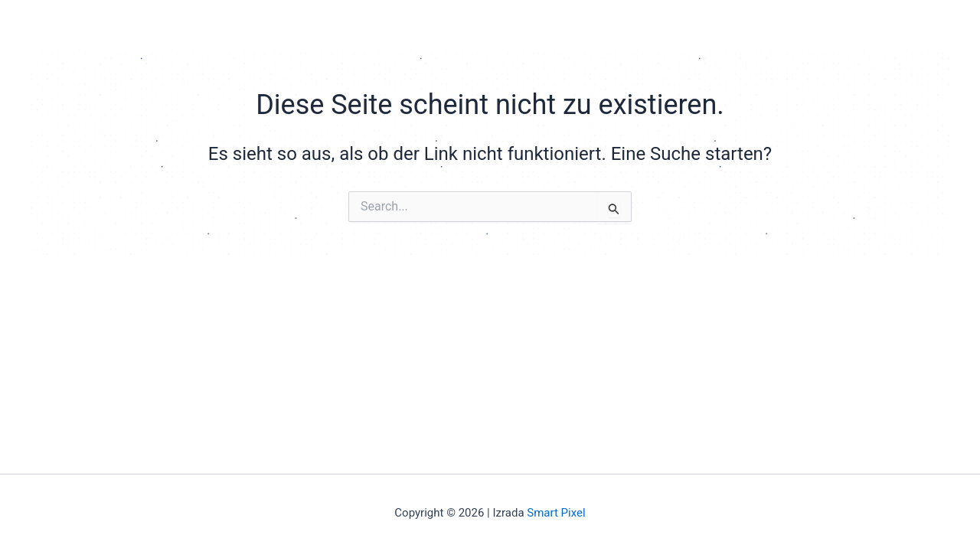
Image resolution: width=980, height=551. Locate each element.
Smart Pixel (556, 513)
